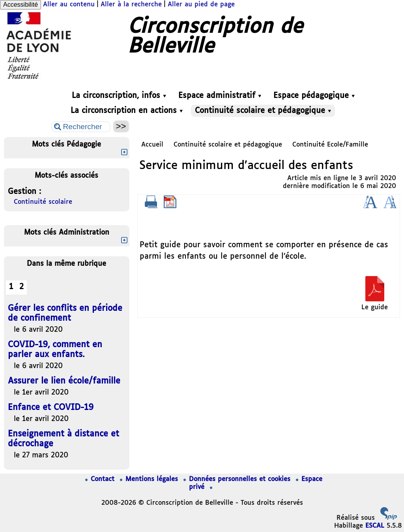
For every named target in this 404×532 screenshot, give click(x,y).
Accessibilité (21, 5)
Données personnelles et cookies (238, 479)
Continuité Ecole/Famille (330, 145)
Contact (101, 479)
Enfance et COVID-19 (51, 408)
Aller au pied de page (201, 5)
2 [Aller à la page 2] (22, 287)
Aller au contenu (69, 5)
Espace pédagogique (314, 96)
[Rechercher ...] (81, 127)
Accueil (152, 145)
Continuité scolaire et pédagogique (263, 111)
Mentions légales (150, 479)
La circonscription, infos (119, 96)
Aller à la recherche (131, 5)
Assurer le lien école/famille (64, 381)
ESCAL (375, 526)
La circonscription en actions (127, 111)
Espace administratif (220, 96)
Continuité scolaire (43, 202)
